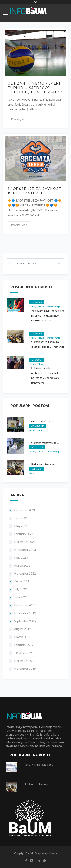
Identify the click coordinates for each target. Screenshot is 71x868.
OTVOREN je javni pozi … (39, 765)
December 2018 (25, 660)
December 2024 (25, 510)
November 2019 (25, 613)
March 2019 (22, 637)
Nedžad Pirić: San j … (43, 421)
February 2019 (24, 645)
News (41, 307)
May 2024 (21, 526)
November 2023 (25, 550)
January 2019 (23, 653)
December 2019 (25, 605)
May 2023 (21, 557)
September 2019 (25, 621)
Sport (41, 430)
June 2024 (21, 518)
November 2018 (25, 668)
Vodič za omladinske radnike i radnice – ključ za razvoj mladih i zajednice (48, 315)
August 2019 (23, 629)
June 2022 (21, 597)
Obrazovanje (53, 307)
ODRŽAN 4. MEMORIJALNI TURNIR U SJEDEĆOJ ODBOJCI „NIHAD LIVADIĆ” (35, 88)
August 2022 (23, 581)
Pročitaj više (19, 119)
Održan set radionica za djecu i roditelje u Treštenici (48, 344)
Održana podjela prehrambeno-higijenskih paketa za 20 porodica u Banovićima (46, 375)
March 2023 (22, 565)
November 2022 (25, 573)
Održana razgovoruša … (45, 443)
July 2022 (20, 589)
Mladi (32, 307)
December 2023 (25, 542)
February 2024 (24, 534)
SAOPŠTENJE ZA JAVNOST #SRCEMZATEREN (35, 191)
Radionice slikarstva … (44, 464)
